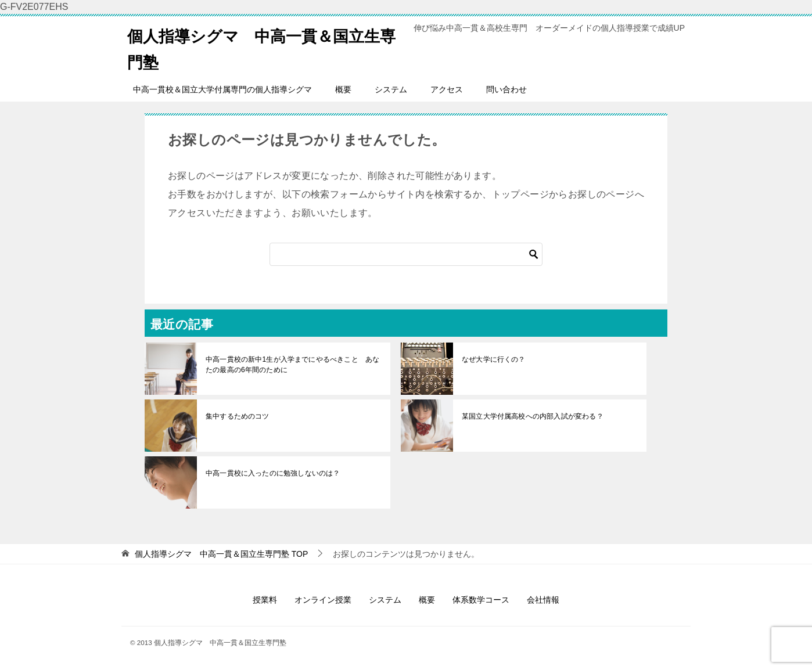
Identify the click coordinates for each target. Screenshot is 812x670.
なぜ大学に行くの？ (493, 359)
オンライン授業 (323, 600)
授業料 (265, 600)
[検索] (406, 254)
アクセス (447, 89)
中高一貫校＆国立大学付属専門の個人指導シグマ (222, 89)
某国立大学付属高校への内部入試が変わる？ (531, 416)
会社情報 (543, 600)
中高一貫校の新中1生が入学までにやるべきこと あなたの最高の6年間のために (291, 365)
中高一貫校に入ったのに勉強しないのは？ (272, 473)
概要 (343, 89)
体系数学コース (481, 600)
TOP (221, 554)
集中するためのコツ (237, 416)
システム (391, 89)
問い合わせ (506, 89)
